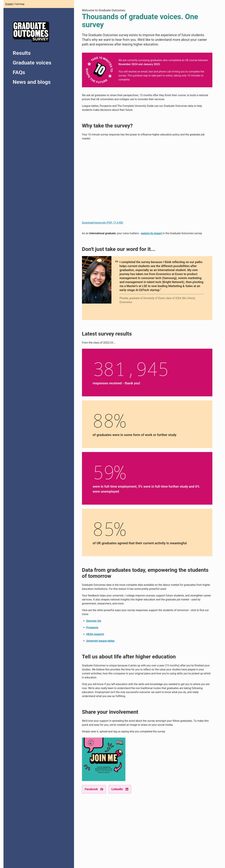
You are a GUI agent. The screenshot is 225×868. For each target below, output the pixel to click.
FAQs (19, 72)
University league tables (101, 641)
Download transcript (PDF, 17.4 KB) (103, 223)
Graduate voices (32, 63)
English (9, 4)
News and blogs (32, 82)
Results (22, 53)
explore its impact (151, 233)
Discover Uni (94, 621)
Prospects (92, 628)
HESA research (95, 634)
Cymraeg (20, 4)
